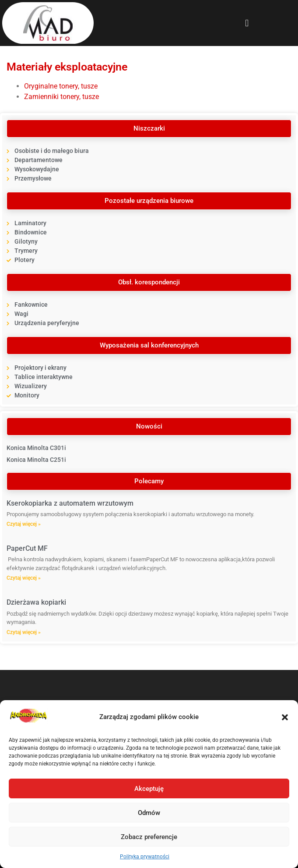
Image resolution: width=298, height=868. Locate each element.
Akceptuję (149, 789)
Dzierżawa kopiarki (36, 602)
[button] (285, 717)
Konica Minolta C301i (36, 448)
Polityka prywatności (145, 857)
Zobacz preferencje (149, 837)
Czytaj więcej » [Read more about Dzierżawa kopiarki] (24, 632)
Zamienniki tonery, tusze (61, 97)
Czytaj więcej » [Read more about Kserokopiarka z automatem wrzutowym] (24, 524)
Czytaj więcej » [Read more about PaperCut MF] (24, 578)
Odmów (149, 813)
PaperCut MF (27, 548)
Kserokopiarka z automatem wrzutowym (70, 503)
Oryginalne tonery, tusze (61, 86)
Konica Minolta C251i (36, 460)
